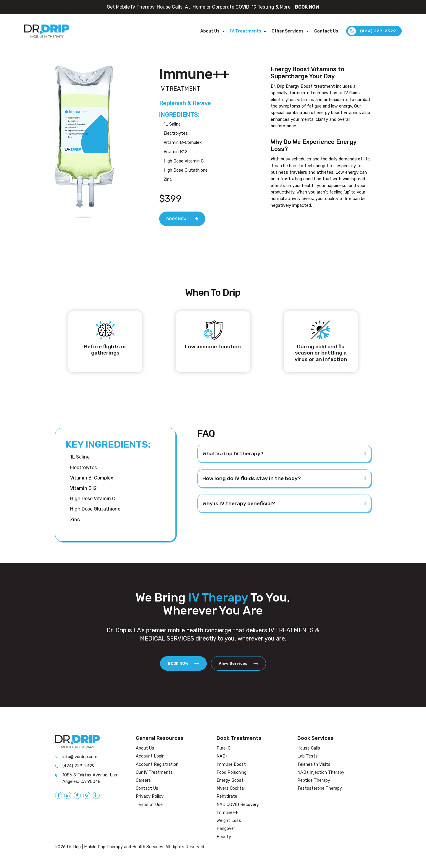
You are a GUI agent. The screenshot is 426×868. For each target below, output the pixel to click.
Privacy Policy (150, 796)
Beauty (224, 837)
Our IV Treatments (154, 772)
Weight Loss (229, 821)
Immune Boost (231, 764)
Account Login (150, 756)
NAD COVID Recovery (238, 805)
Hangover (226, 829)
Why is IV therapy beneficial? (239, 503)
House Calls (309, 748)
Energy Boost (230, 780)
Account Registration (157, 764)
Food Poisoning (231, 772)
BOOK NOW (307, 7)
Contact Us (326, 31)
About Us (210, 31)
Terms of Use (149, 805)
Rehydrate (227, 796)
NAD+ (222, 756)
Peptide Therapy (314, 780)
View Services (238, 663)
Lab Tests (308, 756)
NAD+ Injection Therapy (321, 772)
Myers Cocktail (231, 788)
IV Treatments (246, 31)
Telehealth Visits (314, 764)
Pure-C (224, 748)
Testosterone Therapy (320, 788)
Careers (143, 780)
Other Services (288, 31)
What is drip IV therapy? (233, 453)
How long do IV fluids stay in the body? (252, 478)
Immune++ (227, 813)
